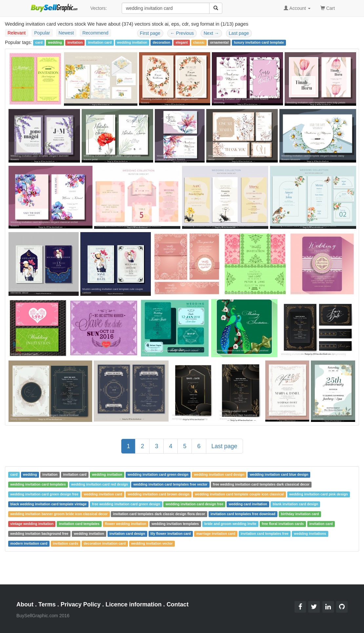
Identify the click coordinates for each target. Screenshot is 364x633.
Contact (178, 604)
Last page (239, 33)
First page (150, 33)
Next (211, 33)
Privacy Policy (81, 604)
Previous (182, 33)
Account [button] (297, 8)
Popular (42, 33)
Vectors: (99, 8)
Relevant (17, 33)
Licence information (134, 604)
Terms (47, 604)
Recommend (95, 33)
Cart (328, 8)
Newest (66, 33)
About (25, 604)
